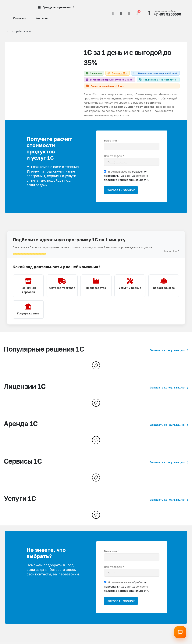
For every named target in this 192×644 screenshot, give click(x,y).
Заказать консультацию (169, 362)
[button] (113, 13)
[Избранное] (129, 13)
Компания (20, 18)
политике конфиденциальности (126, 188)
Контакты (42, 18)
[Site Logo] (17, 8)
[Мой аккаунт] (121, 13)
